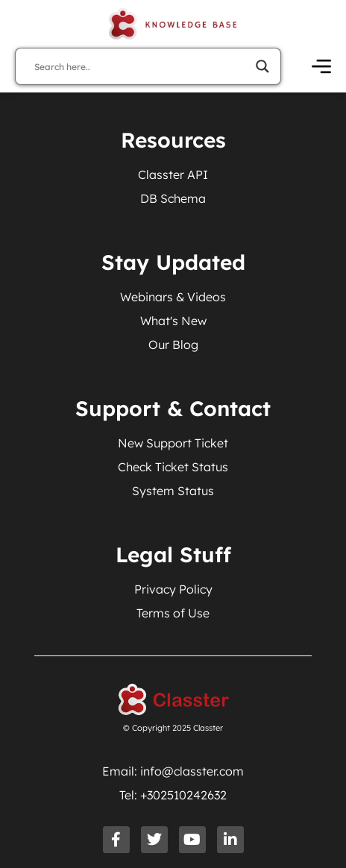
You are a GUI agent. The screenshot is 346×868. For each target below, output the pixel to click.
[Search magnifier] (262, 66)
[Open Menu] (321, 66)
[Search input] (141, 66)
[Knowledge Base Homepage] (173, 24)
